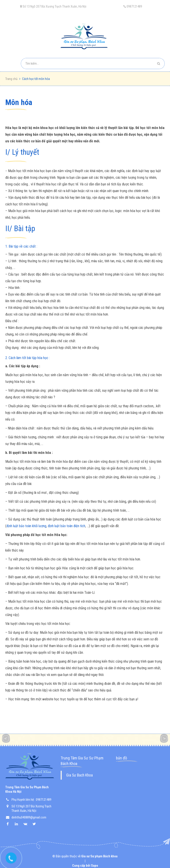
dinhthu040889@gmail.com (29, 817)
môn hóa (19, 102)
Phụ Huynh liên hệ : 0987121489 (31, 800)
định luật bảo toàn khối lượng (26, 526)
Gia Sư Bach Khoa (79, 775)
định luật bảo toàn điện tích (67, 526)
